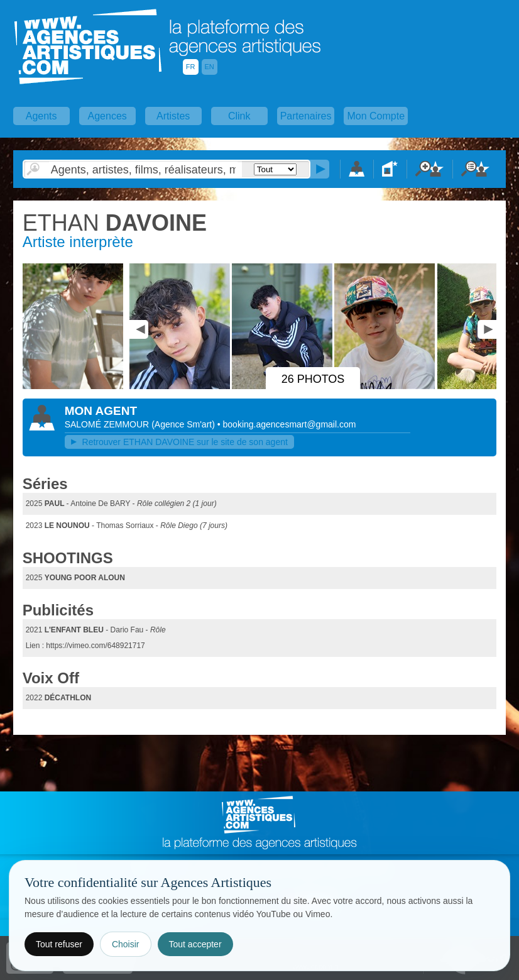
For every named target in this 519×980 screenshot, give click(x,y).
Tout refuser (59, 944)
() (184, 424)
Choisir (126, 944)
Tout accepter (195, 944)
